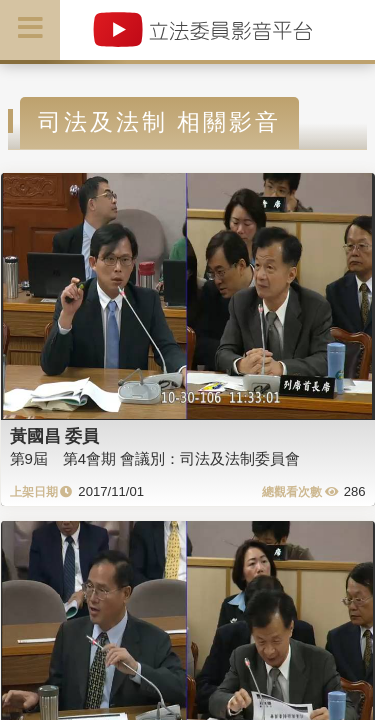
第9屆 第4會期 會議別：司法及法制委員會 (155, 458)
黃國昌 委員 (55, 436)
